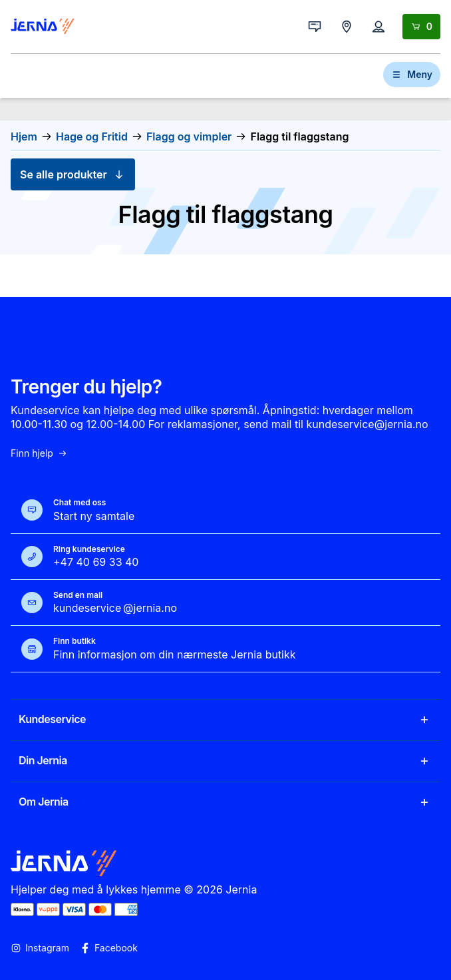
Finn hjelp (39, 453)
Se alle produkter (73, 174)
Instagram (40, 948)
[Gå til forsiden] (43, 27)
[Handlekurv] (421, 27)
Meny (412, 74)
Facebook (109, 948)
